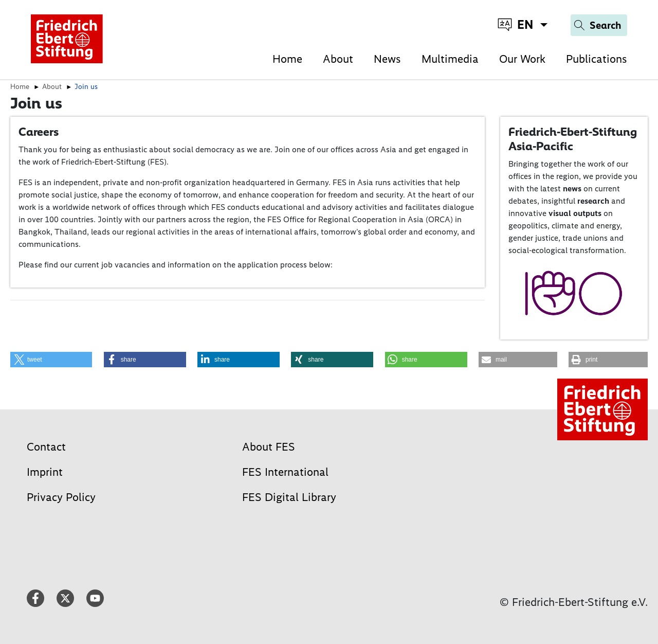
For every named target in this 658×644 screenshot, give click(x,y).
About (338, 59)
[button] (51, 360)
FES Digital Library (289, 497)
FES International (285, 472)
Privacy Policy (61, 497)
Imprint (45, 472)
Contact (46, 447)
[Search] (599, 25)
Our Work (522, 59)
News (387, 59)
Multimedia (450, 59)
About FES (269, 447)
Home (287, 59)
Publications (597, 59)
